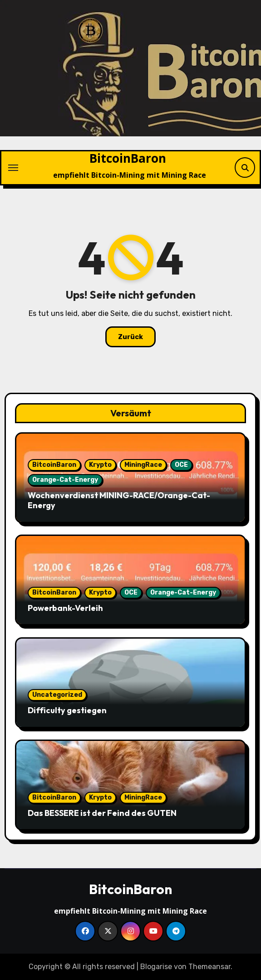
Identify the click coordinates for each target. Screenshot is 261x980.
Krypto (100, 465)
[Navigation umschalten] (13, 168)
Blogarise (156, 967)
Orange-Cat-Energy (65, 480)
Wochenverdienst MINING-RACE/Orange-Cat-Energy (119, 500)
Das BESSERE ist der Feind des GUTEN (102, 813)
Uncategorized (57, 695)
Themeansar (209, 967)
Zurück (130, 337)
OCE (181, 465)
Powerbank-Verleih (65, 608)
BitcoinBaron (128, 158)
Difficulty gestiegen (67, 710)
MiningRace (143, 465)
